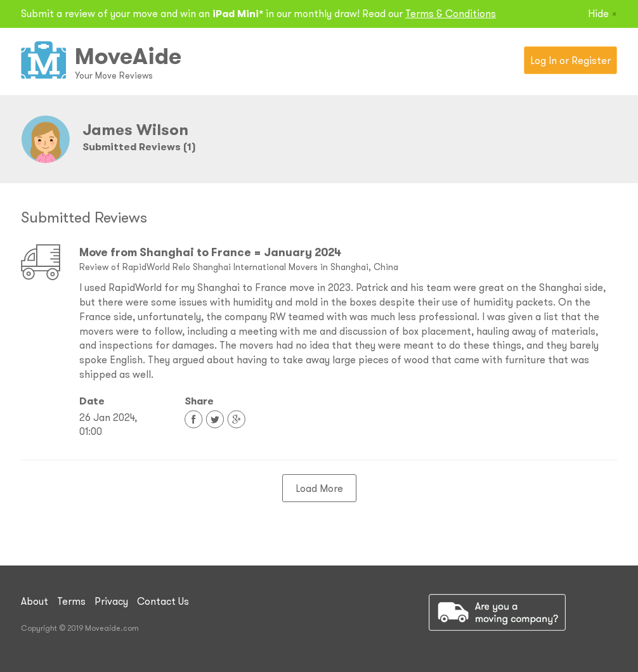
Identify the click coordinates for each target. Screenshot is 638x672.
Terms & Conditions (451, 13)
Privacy (111, 601)
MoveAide (128, 56)
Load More (319, 488)
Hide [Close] (602, 13)
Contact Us (163, 601)
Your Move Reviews (114, 75)
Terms (71, 601)
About (35, 601)
